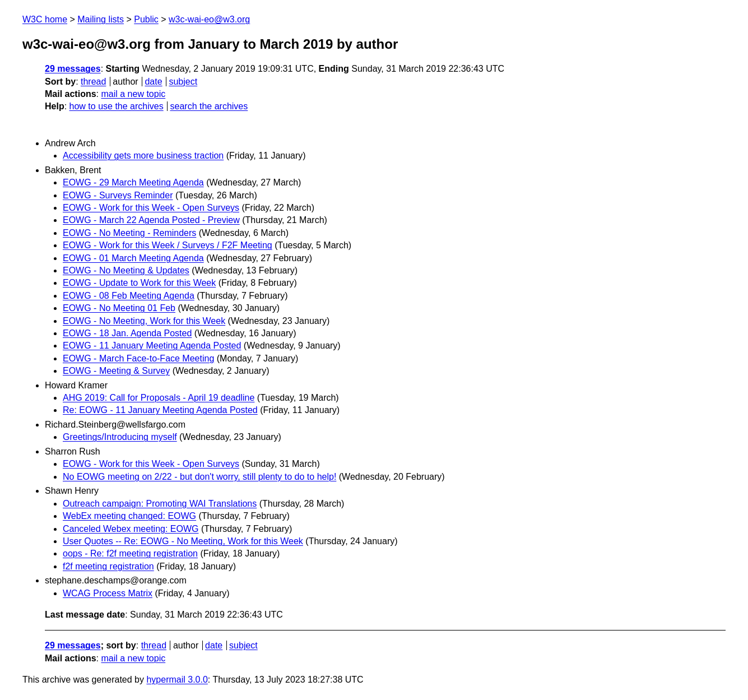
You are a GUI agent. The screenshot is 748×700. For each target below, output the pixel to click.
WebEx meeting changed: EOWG (129, 516)
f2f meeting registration (108, 566)
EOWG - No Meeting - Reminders (129, 233)
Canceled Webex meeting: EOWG (131, 529)
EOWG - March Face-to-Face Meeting (138, 358)
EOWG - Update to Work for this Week (139, 283)
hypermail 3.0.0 (177, 680)
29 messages (73, 69)
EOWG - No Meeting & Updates (126, 270)
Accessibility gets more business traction (143, 156)
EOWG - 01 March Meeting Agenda (133, 258)
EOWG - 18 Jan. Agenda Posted (127, 333)
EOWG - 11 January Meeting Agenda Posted (152, 346)
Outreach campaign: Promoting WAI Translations (160, 504)
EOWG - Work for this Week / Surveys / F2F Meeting (168, 245)
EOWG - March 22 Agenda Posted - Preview (151, 220)
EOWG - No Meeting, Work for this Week (144, 321)
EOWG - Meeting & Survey (116, 371)
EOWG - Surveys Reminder (118, 195)
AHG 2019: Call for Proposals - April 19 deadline (159, 398)
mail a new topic (133, 94)
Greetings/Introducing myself (120, 437)
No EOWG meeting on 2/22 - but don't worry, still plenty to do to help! (199, 477)
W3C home (45, 19)
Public (146, 19)
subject (183, 82)
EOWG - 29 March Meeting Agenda (133, 182)
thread (93, 82)
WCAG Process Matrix (108, 593)
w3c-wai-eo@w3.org (209, 19)
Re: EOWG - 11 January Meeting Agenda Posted (160, 410)
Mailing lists (101, 19)
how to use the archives (117, 106)
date (153, 82)
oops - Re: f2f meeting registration (130, 553)
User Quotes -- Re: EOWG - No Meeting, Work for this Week (183, 541)
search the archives (209, 106)
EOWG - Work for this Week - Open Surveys (151, 208)
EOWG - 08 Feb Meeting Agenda (129, 296)
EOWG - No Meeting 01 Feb (119, 308)
